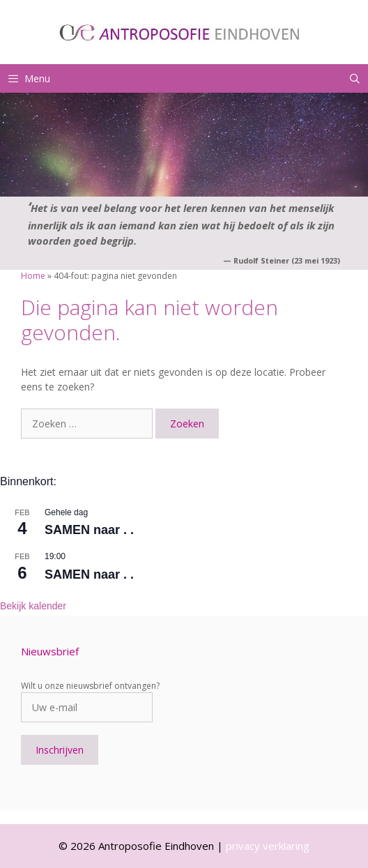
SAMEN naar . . (89, 530)
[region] (184, 145)
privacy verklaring (268, 846)
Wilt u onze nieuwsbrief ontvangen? (90, 686)
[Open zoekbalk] (355, 78)
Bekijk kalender (33, 606)
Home (33, 276)
